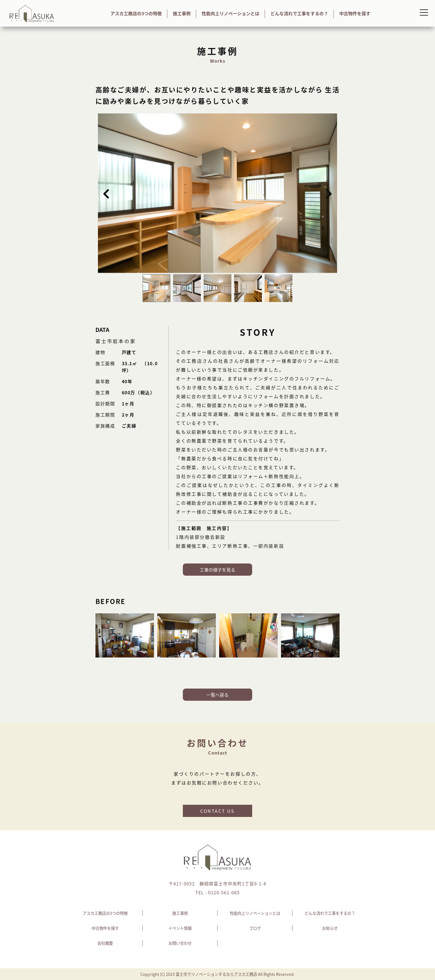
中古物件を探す (355, 13)
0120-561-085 (224, 892)
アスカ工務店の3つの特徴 (136, 13)
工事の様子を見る (217, 570)
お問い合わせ (180, 943)
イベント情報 (180, 928)
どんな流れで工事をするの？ (299, 13)
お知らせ (330, 928)
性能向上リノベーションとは (231, 13)
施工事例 (182, 13)
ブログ (255, 928)
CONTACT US (217, 811)
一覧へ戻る (217, 695)
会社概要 (105, 943)
